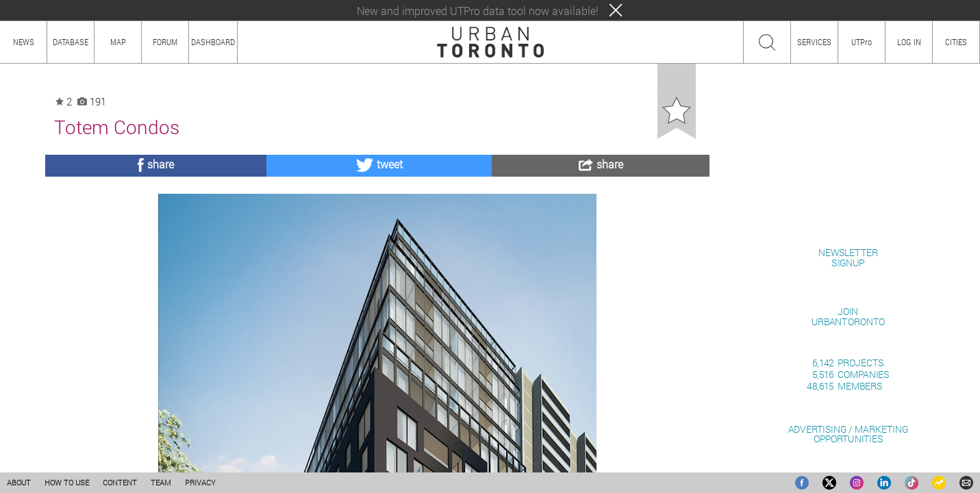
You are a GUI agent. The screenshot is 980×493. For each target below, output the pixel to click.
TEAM (161, 482)
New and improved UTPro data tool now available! (478, 11)
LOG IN (909, 42)
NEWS (24, 42)
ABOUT (19, 482)
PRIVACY (200, 482)
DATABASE (71, 42)
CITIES (956, 42)
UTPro (862, 42)
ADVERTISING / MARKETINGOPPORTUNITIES (848, 434)
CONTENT (120, 482)
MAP (118, 42)
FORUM (165, 42)
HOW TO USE (67, 482)
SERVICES (814, 42)
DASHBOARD (213, 42)
